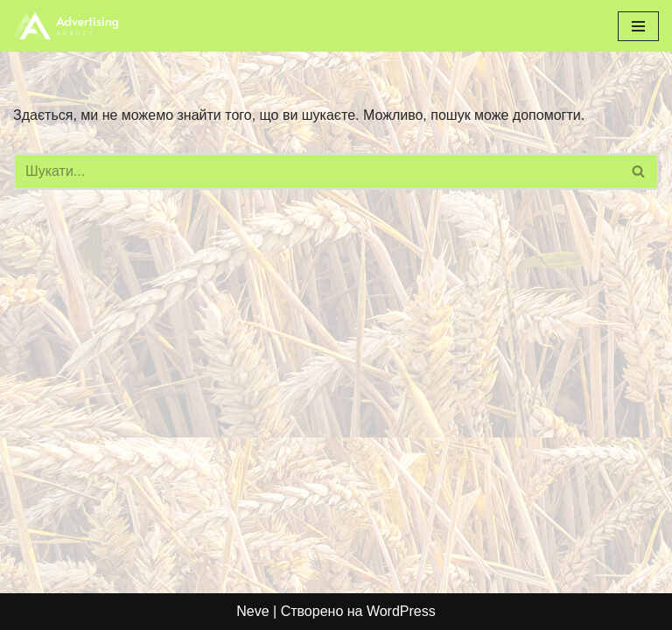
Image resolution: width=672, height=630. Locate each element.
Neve (252, 611)
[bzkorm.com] (66, 26)
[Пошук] (316, 171)
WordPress (401, 611)
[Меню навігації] (638, 26)
